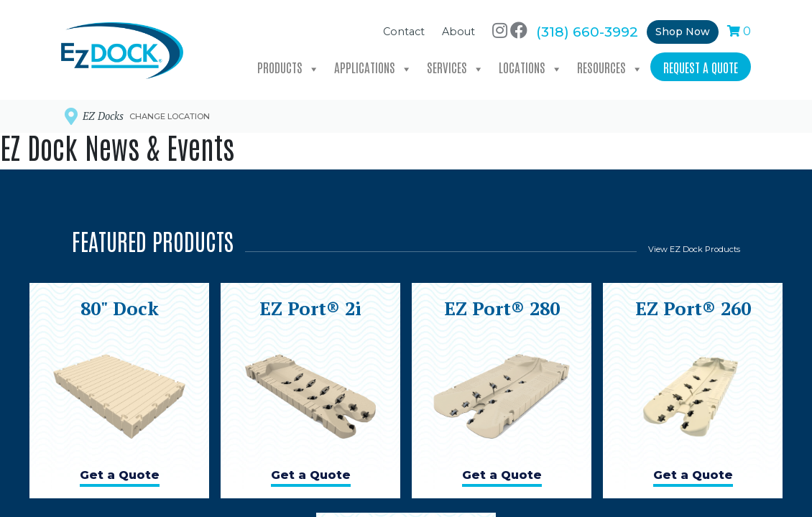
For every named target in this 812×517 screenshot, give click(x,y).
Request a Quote (701, 65)
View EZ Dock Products (694, 249)
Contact (404, 31)
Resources (610, 66)
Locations (531, 66)
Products (289, 66)
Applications (373, 66)
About (458, 31)
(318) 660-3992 (587, 30)
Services (456, 66)
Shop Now (683, 30)
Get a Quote (120, 475)
